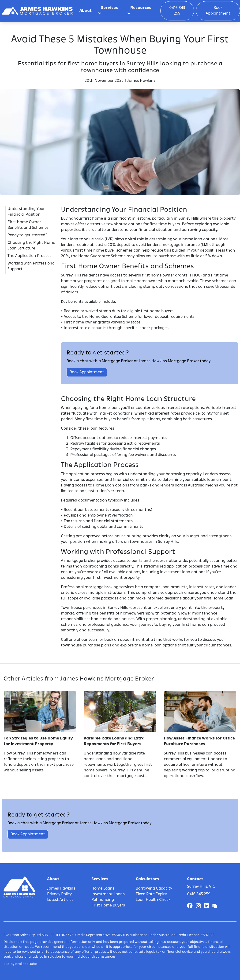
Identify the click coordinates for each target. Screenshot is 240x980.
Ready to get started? (27, 235)
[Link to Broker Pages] (215, 906)
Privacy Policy (59, 894)
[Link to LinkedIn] (207, 906)
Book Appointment (218, 11)
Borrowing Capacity (154, 889)
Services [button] (108, 11)
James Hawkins (61, 889)
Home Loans (103, 889)
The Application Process (29, 256)
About (86, 11)
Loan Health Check (153, 900)
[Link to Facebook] (191, 906)
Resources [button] (139, 11)
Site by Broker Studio (20, 964)
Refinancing (103, 900)
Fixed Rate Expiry (151, 894)
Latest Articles (60, 900)
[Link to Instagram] (199, 906)
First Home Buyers (108, 906)
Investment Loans (108, 894)
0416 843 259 (177, 11)
